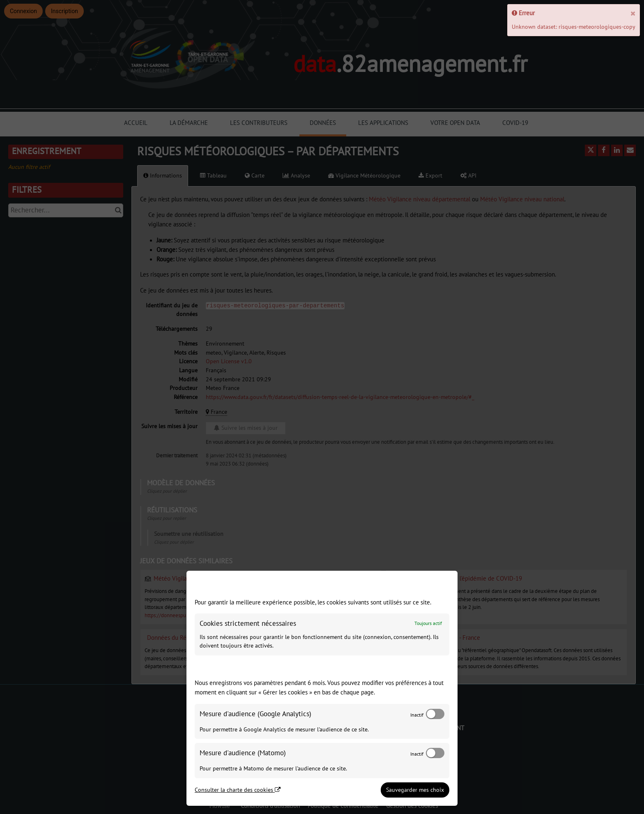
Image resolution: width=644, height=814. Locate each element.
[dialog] (322, 688)
